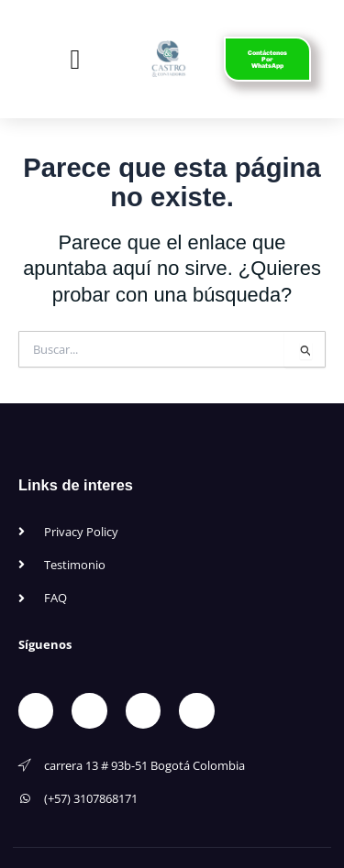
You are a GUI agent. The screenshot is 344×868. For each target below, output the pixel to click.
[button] (75, 59)
